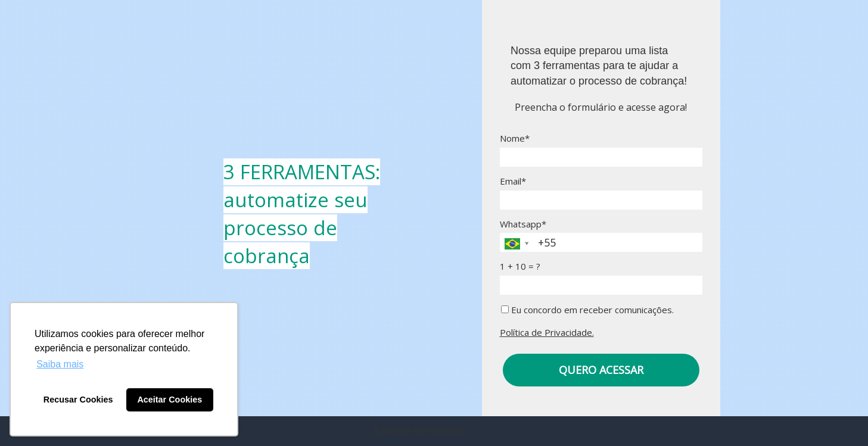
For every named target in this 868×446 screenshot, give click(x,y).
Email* (513, 181)
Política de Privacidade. (547, 332)
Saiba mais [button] (60, 364)
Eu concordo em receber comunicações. (587, 310)
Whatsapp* (523, 224)
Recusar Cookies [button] (78, 400)
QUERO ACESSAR (601, 370)
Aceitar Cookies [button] (169, 400)
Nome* (515, 138)
